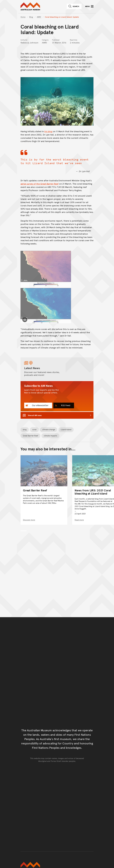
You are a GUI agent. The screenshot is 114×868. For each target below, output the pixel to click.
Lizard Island (66, 429)
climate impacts (50, 436)
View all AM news (35, 415)
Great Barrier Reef (30, 436)
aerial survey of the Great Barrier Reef (40, 184)
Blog (31, 17)
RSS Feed (65, 405)
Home (23, 17)
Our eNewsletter (40, 405)
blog (25, 429)
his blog (48, 131)
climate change (49, 429)
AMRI (39, 17)
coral (34, 429)
